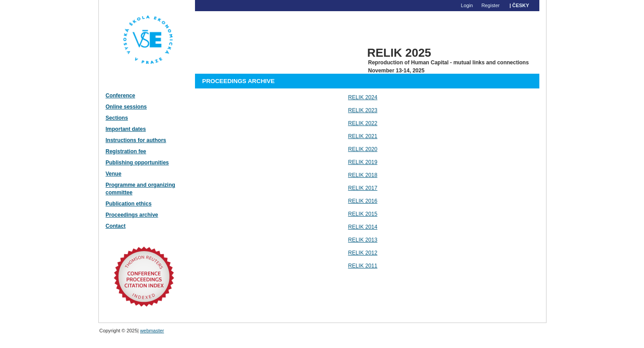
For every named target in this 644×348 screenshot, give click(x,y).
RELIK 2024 (363, 97)
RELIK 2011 (363, 266)
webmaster (152, 331)
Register (490, 5)
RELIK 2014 (363, 227)
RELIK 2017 (363, 188)
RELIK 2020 (363, 149)
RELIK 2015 (363, 214)
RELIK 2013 (363, 240)
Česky (521, 5)
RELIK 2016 (363, 201)
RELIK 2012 (363, 253)
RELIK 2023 (363, 110)
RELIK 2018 (363, 175)
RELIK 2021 (363, 136)
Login (467, 5)
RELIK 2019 (363, 162)
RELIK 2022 (363, 123)
